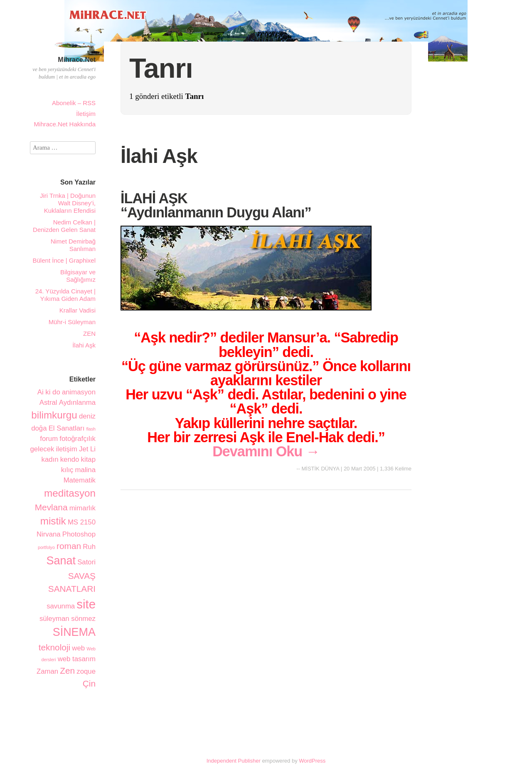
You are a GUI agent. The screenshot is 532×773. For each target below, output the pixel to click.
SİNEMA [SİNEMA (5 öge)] (74, 632)
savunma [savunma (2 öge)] (61, 606)
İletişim (86, 114)
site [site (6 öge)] (86, 604)
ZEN (89, 334)
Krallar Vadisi (78, 310)
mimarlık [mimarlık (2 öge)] (83, 508)
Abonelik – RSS (74, 103)
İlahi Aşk (159, 156)
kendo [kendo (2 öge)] (70, 459)
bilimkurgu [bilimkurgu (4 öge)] (54, 415)
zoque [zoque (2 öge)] (86, 671)
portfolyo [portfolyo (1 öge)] (46, 547)
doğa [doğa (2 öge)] (39, 428)
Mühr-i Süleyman (72, 322)
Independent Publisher (234, 761)
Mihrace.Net (77, 60)
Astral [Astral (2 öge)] (48, 403)
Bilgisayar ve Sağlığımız (78, 276)
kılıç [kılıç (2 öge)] (67, 470)
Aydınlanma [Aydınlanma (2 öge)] (77, 403)
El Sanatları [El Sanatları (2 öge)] (67, 428)
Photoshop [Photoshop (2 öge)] (79, 534)
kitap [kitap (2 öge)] (88, 459)
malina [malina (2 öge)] (85, 470)
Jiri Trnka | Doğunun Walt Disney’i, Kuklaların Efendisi (68, 203)
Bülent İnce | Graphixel (64, 260)
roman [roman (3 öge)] (69, 546)
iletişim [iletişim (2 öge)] (67, 449)
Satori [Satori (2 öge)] (86, 562)
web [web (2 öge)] (78, 648)
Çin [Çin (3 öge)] (89, 683)
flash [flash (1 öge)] (91, 429)
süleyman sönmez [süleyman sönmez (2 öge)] (68, 619)
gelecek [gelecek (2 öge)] (42, 449)
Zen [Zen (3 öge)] (67, 671)
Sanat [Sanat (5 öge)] (61, 561)
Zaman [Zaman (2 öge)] (47, 671)
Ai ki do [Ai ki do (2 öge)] (49, 392)
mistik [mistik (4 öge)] (53, 521)
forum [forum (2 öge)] (49, 439)
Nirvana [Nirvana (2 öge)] (49, 534)
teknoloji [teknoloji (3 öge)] (54, 647)
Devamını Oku (266, 451)
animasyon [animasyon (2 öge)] (79, 392)
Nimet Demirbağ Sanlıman (73, 245)
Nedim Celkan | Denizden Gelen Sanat (64, 226)
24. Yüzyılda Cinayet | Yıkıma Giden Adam (65, 295)
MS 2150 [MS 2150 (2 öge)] (82, 522)
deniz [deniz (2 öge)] (87, 416)
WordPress (312, 761)
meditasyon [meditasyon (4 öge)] (70, 493)
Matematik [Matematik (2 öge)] (80, 480)
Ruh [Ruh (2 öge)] (89, 547)
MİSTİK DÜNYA (320, 469)
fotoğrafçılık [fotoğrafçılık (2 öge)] (78, 439)
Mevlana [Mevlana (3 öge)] (51, 507)
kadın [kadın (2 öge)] (50, 459)
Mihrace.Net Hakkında (65, 124)
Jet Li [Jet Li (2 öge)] (87, 449)
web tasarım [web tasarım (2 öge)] (77, 659)
